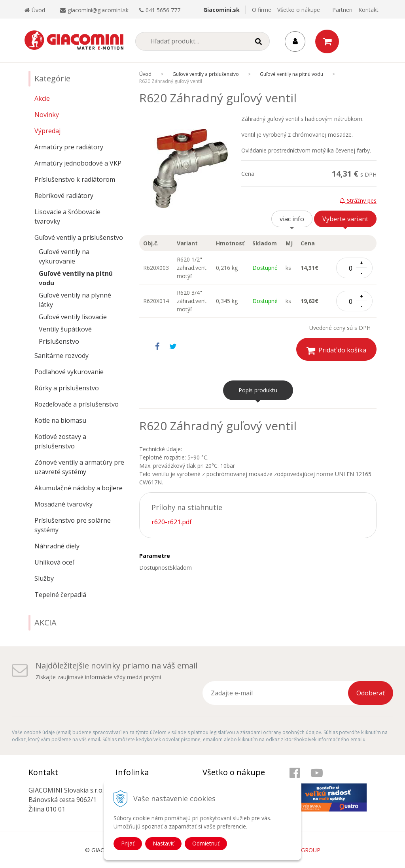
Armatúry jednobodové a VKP (78, 163)
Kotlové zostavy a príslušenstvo (60, 441)
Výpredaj (47, 131)
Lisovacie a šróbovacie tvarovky (67, 217)
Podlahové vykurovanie (69, 372)
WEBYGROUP (303, 850)
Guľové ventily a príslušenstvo (79, 237)
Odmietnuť (206, 843)
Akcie (42, 98)
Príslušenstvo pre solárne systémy (73, 525)
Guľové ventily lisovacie (73, 317)
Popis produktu (258, 390)
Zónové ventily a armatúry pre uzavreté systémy (79, 467)
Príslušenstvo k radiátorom (75, 179)
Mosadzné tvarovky (63, 504)
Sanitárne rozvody (62, 356)
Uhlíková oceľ (54, 562)
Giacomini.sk (221, 10)
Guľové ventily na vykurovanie (64, 256)
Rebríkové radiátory (64, 196)
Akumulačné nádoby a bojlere (79, 488)
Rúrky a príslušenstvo (67, 388)
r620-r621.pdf (172, 522)
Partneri (342, 10)
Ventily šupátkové (65, 329)
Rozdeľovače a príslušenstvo (77, 404)
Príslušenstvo (59, 341)
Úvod (35, 10)
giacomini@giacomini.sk (98, 10)
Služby (44, 578)
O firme (262, 10)
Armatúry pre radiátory (69, 147)
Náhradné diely (57, 546)
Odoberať (371, 693)
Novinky (47, 115)
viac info (292, 219)
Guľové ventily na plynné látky (75, 300)
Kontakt (368, 10)
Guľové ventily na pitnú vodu (76, 278)
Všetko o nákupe (299, 10)
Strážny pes (358, 201)
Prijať (128, 843)
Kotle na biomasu (60, 420)
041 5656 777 (163, 10)
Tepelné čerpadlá (60, 595)
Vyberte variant (345, 219)
